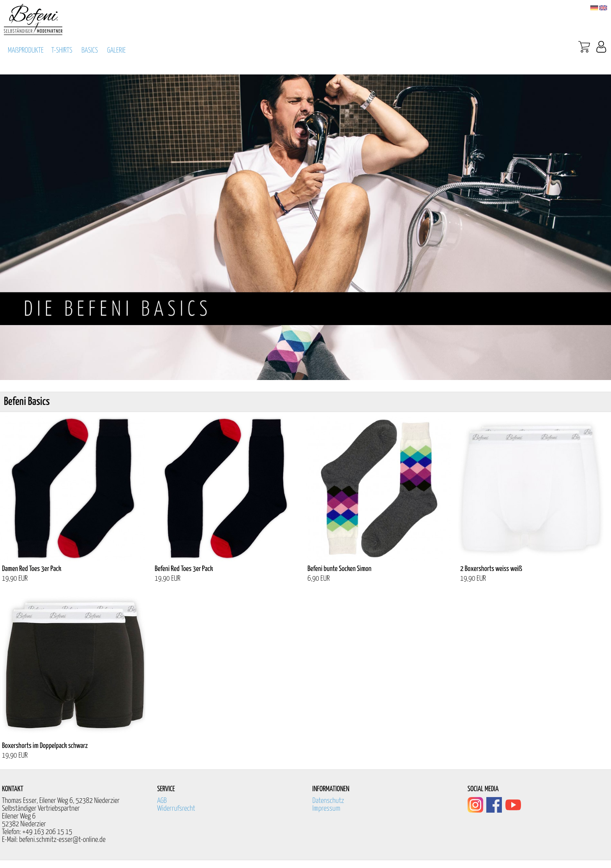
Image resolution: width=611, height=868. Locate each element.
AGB (162, 801)
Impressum (327, 809)
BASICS (90, 50)
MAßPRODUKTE (26, 50)
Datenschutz (328, 801)
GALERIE (117, 50)
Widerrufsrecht (176, 809)
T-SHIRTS (62, 50)
